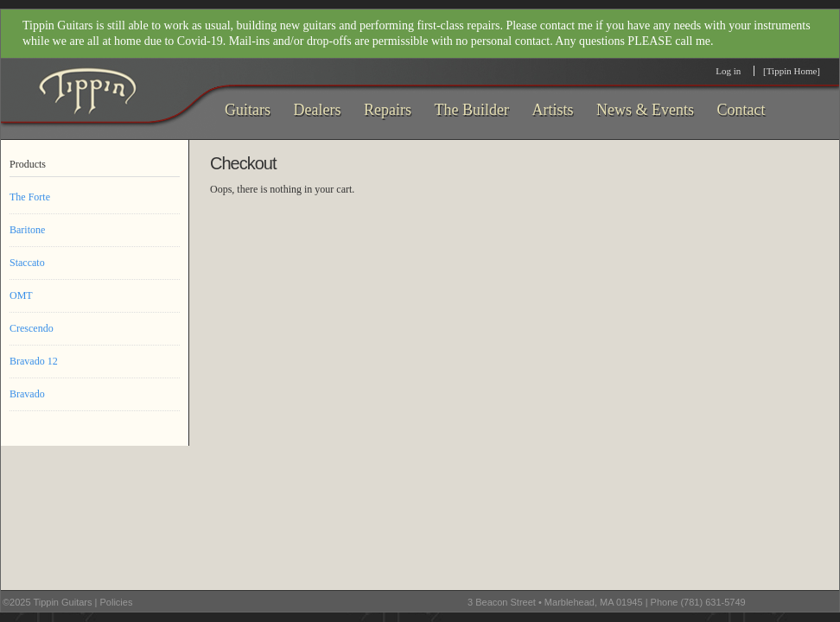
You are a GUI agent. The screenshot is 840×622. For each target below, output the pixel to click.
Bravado (27, 394)
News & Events (645, 110)
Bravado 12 (34, 361)
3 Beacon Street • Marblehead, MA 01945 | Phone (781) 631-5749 (607, 602)
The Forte (30, 197)
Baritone (27, 230)
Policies (116, 602)
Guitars (248, 110)
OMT (21, 295)
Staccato (27, 263)
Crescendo (32, 328)
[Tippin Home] (792, 71)
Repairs (388, 110)
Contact (741, 110)
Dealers (318, 110)
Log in (728, 71)
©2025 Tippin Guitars (48, 602)
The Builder (471, 110)
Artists (552, 110)
